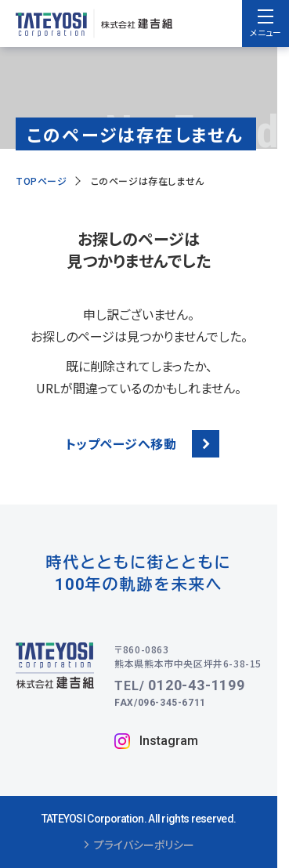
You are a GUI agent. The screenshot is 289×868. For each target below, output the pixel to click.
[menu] (266, 24)
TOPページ (42, 181)
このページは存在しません (148, 181)
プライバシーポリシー (139, 845)
